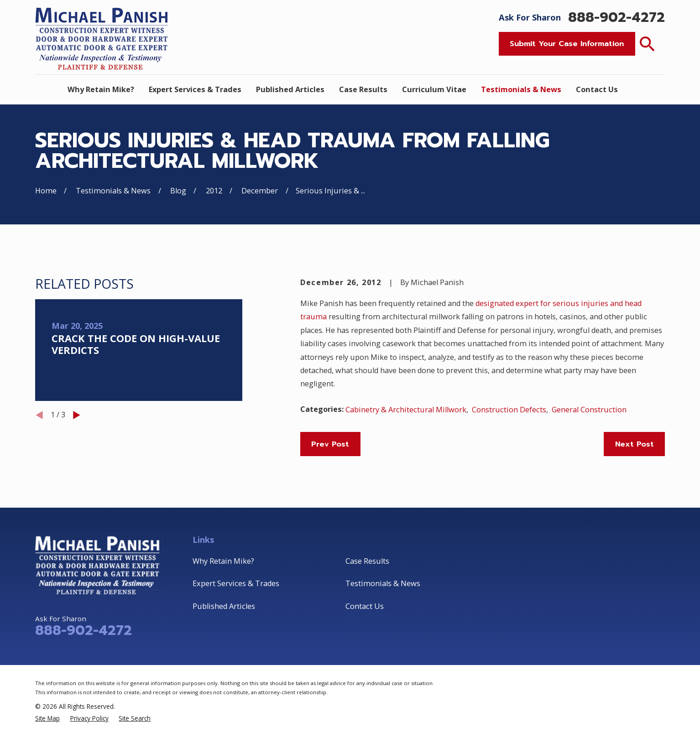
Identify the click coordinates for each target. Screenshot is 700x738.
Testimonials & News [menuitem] (521, 89)
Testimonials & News (383, 583)
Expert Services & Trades (236, 583)
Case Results (367, 561)
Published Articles (224, 606)
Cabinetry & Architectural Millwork (406, 410)
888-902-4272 (616, 18)
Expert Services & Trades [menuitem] (195, 89)
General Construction (589, 410)
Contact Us (365, 606)
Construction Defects (509, 410)
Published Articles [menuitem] (290, 89)
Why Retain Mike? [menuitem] (101, 89)
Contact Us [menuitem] (597, 89)
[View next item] (77, 415)
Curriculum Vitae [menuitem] (434, 89)
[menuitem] (47, 718)
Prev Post (330, 444)
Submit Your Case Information (567, 44)
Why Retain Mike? (223, 561)
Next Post (635, 444)
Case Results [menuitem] (363, 89)
